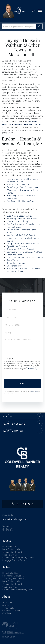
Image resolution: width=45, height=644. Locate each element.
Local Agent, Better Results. (19, 216)
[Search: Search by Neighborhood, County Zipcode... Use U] (19, 26)
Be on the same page (16, 263)
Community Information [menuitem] (13, 552)
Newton (28, 124)
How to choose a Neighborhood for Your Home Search (23, 180)
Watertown (7, 124)
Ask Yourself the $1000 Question (22, 235)
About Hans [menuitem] (8, 602)
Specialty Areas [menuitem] (10, 555)
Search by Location (15, 424)
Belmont (18, 124)
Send (23, 383)
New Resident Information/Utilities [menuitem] (18, 557)
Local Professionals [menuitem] (11, 549)
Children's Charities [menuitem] (11, 611)
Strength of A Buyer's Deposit (20, 249)
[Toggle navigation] (40, 10)
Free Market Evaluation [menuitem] (13, 576)
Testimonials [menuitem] (8, 608)
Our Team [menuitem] (7, 613)
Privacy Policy (32, 369)
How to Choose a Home (18, 184)
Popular (8, 417)
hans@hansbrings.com (15, 519)
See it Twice (12, 260)
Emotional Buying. (15, 266)
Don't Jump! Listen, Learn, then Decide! (25, 257)
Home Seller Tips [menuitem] (10, 573)
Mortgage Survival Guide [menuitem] (14, 560)
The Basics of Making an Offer (20, 201)
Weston (37, 124)
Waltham (33, 121)
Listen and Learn (14, 255)
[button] (39, 27)
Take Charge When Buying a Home (23, 187)
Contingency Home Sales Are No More (24, 252)
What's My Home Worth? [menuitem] (14, 578)
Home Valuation (13, 431)
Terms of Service (8, 393)
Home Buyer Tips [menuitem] (10, 546)
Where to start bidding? (18, 221)
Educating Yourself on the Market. (22, 219)
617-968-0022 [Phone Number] (25, 504)
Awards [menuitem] (6, 605)
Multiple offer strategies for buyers (23, 244)
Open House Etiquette (17, 246)
